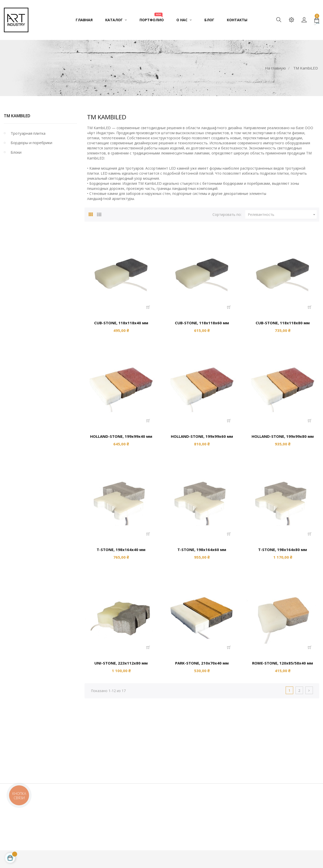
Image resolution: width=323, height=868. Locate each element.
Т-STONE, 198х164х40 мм (121, 550)
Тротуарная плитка (28, 133)
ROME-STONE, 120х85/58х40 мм (282, 663)
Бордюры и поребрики (31, 143)
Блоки (16, 152)
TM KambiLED (17, 116)
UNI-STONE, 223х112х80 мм (121, 663)
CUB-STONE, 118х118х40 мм (121, 323)
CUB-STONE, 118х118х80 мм (283, 323)
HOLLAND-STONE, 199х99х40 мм (121, 436)
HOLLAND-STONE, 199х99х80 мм (283, 436)
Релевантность (282, 215)
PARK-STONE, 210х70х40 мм (202, 663)
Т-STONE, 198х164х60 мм (202, 550)
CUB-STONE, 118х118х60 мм (202, 323)
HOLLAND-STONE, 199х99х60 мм (202, 436)
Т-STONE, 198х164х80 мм (282, 550)
